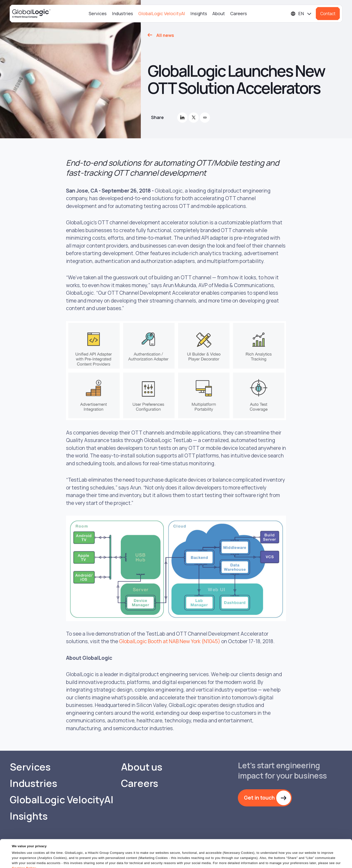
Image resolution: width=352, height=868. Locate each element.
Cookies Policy (24, 850)
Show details (22, 861)
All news (165, 35)
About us (142, 767)
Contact (328, 14)
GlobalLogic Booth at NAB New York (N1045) (170, 641)
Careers (239, 13)
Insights (199, 13)
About (219, 13)
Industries (122, 13)
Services (98, 13)
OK (227, 859)
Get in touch (259, 798)
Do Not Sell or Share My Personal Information (292, 859)
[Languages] (301, 14)
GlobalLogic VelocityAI (162, 13)
